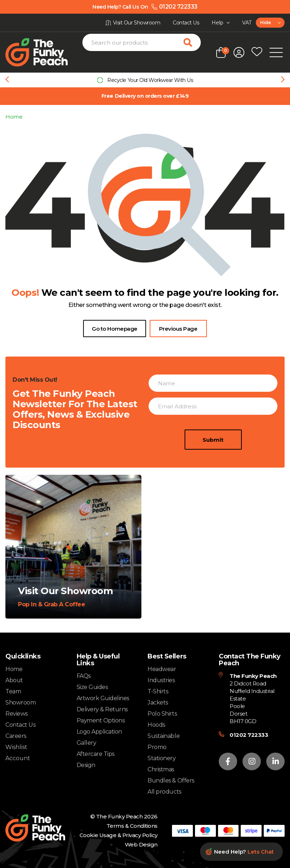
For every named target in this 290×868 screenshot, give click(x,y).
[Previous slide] (7, 80)
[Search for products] (192, 42)
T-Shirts (158, 691)
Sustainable (164, 736)
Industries (161, 680)
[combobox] (270, 23)
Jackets (158, 702)
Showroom (21, 702)
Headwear (162, 669)
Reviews (17, 714)
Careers (16, 736)
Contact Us (20, 725)
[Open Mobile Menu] (276, 52)
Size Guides (92, 687)
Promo (157, 747)
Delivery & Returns (102, 709)
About (14, 680)
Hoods (156, 725)
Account (18, 758)
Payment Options (101, 720)
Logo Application (99, 732)
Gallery (87, 743)
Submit (213, 467)
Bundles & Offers (171, 780)
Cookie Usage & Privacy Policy (119, 835)
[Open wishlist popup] (257, 52)
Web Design (141, 844)
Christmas (161, 769)
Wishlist (16, 747)
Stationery (162, 758)
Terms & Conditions (132, 826)
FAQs (84, 676)
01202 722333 (249, 735)
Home (14, 117)
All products (164, 792)
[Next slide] (283, 80)
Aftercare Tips (96, 754)
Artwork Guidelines (103, 698)
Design (86, 765)
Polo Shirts (162, 714)
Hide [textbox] (265, 22)
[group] (145, 80)
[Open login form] (239, 52)
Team (13, 691)
